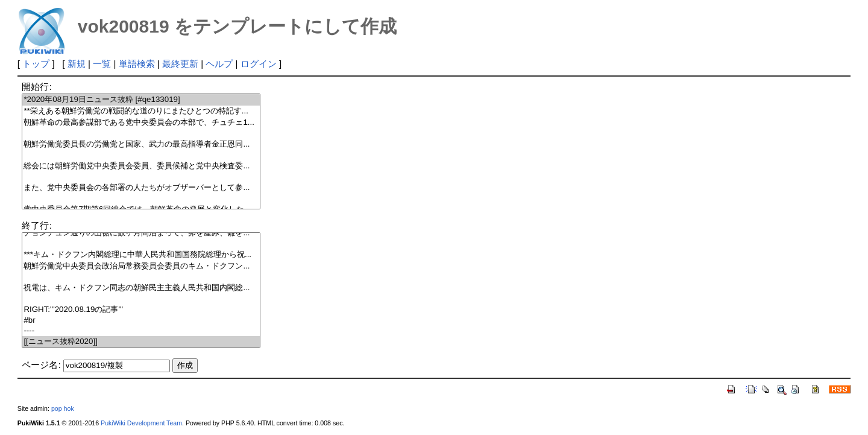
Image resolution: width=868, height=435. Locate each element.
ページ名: (41, 365)
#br (141, 321)
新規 (77, 64)
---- (141, 331)
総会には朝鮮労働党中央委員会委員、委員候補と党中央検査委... (141, 166)
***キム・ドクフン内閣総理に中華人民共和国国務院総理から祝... (141, 255)
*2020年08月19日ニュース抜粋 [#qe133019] (141, 100)
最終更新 (180, 64)
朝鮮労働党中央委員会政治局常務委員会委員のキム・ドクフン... (141, 266)
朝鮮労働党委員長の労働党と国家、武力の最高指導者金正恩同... (141, 144)
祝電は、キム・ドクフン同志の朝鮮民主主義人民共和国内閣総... (141, 288)
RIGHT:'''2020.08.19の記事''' (141, 310)
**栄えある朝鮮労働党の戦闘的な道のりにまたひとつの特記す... (141, 111)
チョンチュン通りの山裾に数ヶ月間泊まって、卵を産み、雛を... (141, 233)
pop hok (63, 408)
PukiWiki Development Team (141, 423)
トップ (36, 64)
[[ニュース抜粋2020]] (141, 342)
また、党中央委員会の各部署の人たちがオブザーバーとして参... (141, 188)
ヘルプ (219, 64)
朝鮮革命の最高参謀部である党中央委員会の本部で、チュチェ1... (141, 123)
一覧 (102, 64)
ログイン (259, 64)
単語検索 (137, 64)
